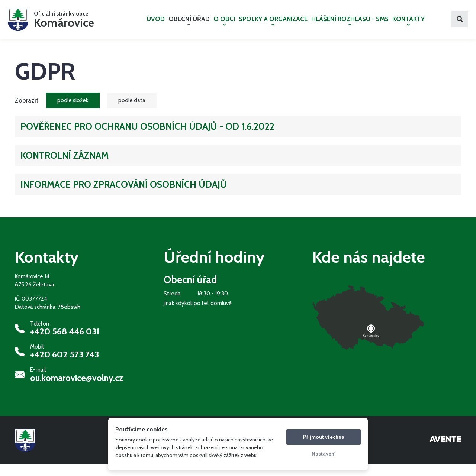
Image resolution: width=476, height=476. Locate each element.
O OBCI (224, 26)
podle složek (73, 112)
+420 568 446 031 (65, 343)
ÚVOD (156, 25)
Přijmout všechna (324, 437)
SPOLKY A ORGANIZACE (273, 26)
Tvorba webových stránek (445, 452)
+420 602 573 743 (65, 366)
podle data (132, 112)
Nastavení (324, 454)
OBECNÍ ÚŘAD (189, 26)
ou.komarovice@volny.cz (77, 389)
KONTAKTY (409, 26)
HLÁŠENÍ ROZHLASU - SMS (350, 26)
